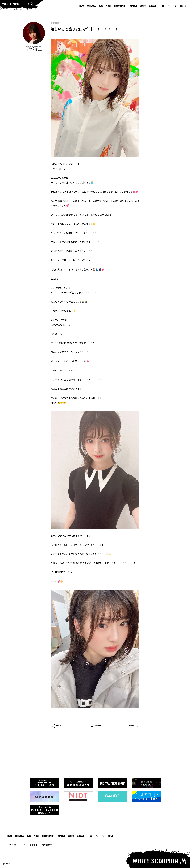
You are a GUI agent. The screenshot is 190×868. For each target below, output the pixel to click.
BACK (56, 726)
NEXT (134, 726)
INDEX (96, 726)
